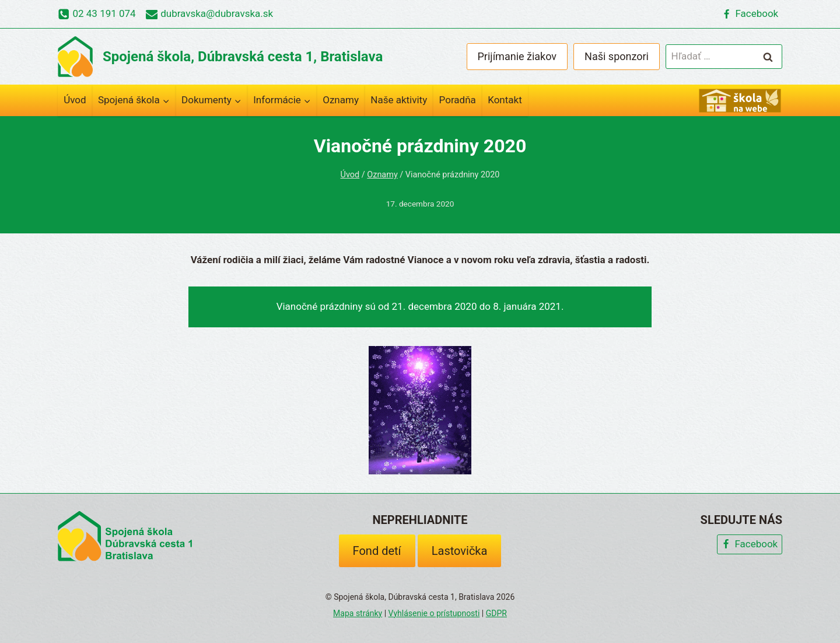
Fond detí (377, 551)
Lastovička (460, 551)
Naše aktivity (399, 100)
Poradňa (458, 100)
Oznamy (341, 100)
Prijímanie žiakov (517, 56)
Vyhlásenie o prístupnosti (434, 613)
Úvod (75, 100)
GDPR (496, 613)
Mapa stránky (358, 613)
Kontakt (505, 100)
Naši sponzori (617, 56)
